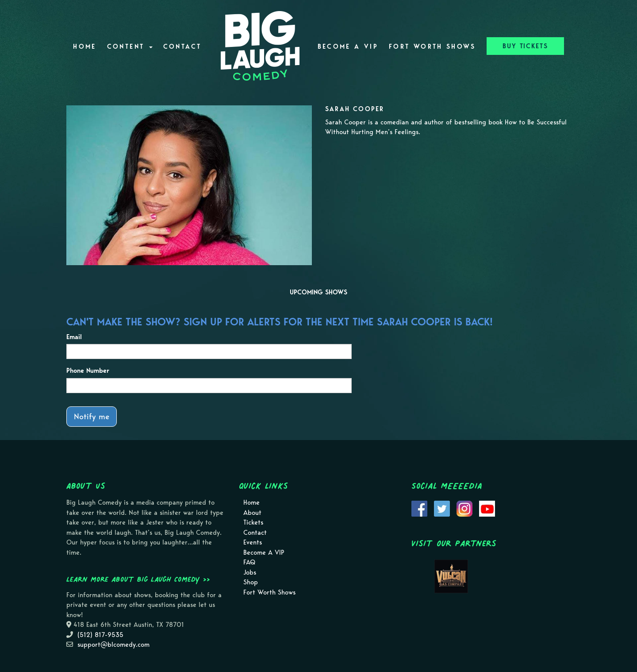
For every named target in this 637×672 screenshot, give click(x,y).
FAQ (249, 562)
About (252, 513)
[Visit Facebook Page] (419, 508)
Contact (182, 46)
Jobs (250, 572)
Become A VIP (348, 46)
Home (84, 46)
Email (74, 337)
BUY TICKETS (525, 46)
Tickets (253, 522)
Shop (251, 582)
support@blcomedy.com (113, 645)
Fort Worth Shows (432, 46)
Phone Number (88, 371)
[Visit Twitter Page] (442, 508)
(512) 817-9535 (100, 635)
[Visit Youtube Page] (487, 508)
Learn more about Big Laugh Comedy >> (138, 579)
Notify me (92, 416)
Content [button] (130, 46)
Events (253, 542)
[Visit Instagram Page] (464, 508)
